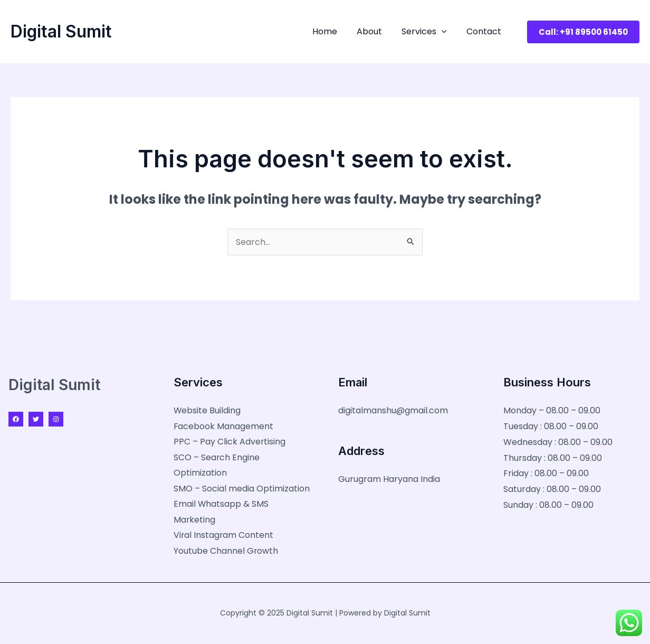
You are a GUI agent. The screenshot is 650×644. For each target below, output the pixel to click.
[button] (583, 32)
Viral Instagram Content (224, 536)
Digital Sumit (61, 31)
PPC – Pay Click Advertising (230, 442)
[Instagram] (56, 419)
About (376, 31)
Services (428, 32)
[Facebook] (16, 419)
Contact (485, 31)
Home (334, 31)
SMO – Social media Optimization (242, 489)
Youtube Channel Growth (226, 552)
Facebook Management (224, 426)
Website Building (207, 410)
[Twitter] (36, 419)
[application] (446, 32)
